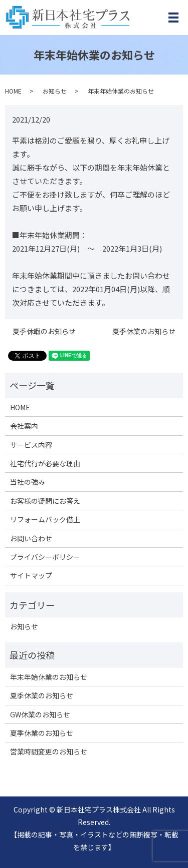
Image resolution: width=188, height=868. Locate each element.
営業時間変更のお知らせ (49, 751)
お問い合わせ (31, 538)
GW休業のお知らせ (40, 714)
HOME (13, 91)
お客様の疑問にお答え (45, 501)
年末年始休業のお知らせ (49, 677)
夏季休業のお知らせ (144, 331)
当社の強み (28, 482)
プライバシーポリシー (45, 557)
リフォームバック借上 (45, 519)
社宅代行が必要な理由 (45, 463)
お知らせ (55, 91)
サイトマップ (31, 575)
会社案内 (24, 426)
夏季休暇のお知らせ (44, 331)
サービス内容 (31, 445)
